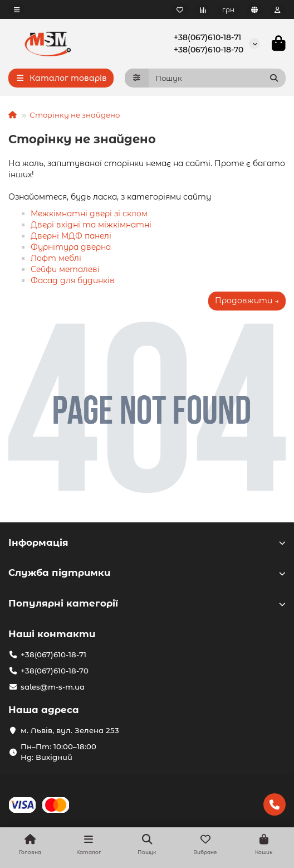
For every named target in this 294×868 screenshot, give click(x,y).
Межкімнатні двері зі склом (89, 214)
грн (228, 10)
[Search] (217, 78)
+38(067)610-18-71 (207, 37)
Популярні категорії (147, 603)
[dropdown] (17, 10)
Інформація (147, 542)
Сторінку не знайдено (75, 115)
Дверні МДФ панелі (71, 236)
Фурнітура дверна (71, 247)
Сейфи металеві (65, 269)
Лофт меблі (56, 258)
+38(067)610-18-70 (209, 50)
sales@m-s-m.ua (53, 687)
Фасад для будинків (73, 280)
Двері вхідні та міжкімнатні (91, 225)
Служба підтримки (147, 573)
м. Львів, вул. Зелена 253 (70, 730)
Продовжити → (247, 300)
